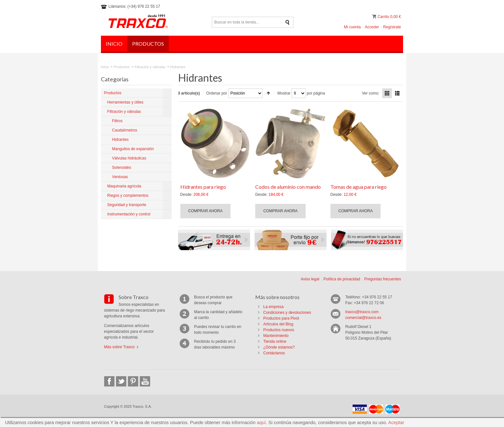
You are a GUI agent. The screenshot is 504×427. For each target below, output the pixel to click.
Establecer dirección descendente (268, 93)
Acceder (372, 27)
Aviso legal (310, 279)
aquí (261, 422)
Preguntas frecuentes (382, 279)
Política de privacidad (342, 279)
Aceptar (396, 422)
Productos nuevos (279, 330)
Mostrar (284, 93)
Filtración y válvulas (150, 67)
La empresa (273, 307)
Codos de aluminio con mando (288, 187)
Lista (397, 93)
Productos (122, 67)
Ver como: (371, 93)
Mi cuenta (352, 27)
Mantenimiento (276, 336)
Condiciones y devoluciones (287, 313)
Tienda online (275, 341)
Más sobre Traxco (119, 347)
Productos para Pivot (281, 318)
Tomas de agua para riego (359, 187)
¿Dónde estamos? (279, 347)
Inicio (105, 67)
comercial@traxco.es (363, 318)
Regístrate (392, 27)
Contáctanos (274, 353)
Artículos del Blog (278, 324)
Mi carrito (375, 17)
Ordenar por (217, 93)
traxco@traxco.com (362, 312)
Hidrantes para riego (203, 187)
